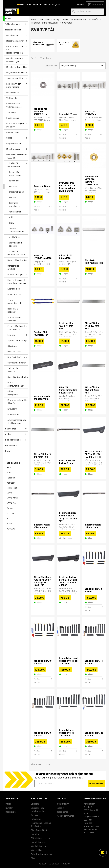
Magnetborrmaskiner (16, 73)
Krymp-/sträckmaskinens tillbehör (18, 402)
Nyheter (9, 808)
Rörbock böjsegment (13, 393)
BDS (9, 468)
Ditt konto (63, 798)
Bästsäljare (11, 812)
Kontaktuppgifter (52, 5)
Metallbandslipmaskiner (17, 67)
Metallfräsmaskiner (15, 41)
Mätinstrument (15, 212)
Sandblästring (13, 118)
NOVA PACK (12, 498)
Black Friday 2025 (39, 830)
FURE (9, 473)
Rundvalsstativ (14, 352)
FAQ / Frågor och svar (41, 838)
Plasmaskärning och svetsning (15, 125)
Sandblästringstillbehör (18, 377)
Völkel (9, 524)
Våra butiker (37, 850)
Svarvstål (13, 186)
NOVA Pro (11, 503)
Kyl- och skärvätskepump (16, 230)
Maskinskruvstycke (16, 275)
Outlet (8, 451)
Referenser (36, 819)
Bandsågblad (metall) (13, 267)
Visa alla (63, 138)
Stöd (11, 217)
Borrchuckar (14, 181)
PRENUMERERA (96, 784)
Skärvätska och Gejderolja (16, 244)
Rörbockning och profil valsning (14, 85)
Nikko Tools (12, 488)
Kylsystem (12, 409)
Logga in (81, 4)
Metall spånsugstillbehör (16, 384)
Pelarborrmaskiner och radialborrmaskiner (15, 50)
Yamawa (11, 529)
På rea (8, 19)
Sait (9, 519)
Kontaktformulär (39, 842)
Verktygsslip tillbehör (13, 370)
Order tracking (63, 804)
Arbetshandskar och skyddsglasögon (17, 422)
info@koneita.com (92, 826)
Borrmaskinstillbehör (17, 260)
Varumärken (13, 463)
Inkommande (11, 445)
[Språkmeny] (24, 5)
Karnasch (11, 483)
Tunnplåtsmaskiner (15, 78)
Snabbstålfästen (16, 192)
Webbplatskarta (38, 846)
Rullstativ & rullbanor (13, 310)
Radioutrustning (13, 440)
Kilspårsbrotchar (14, 143)
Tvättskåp (11, 112)
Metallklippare (13, 93)
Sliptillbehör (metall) (17, 341)
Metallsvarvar (12, 35)
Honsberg (11, 478)
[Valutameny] (38, 5)
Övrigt (8, 434)
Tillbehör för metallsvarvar (14, 165)
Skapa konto (62, 812)
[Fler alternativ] (103, 853)
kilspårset (12, 335)
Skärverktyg (11, 429)
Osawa (10, 508)
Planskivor (13, 197)
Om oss (34, 815)
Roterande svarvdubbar (14, 205)
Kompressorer (13, 132)
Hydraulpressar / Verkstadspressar (14, 105)
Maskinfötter (14, 237)
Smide (9, 138)
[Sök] (87, 12)
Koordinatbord (14, 289)
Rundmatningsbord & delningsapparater (17, 282)
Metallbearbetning (14, 30)
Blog (33, 858)
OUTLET (10, 513)
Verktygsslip (12, 98)
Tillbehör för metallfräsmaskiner (16, 253)
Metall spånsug (13, 149)
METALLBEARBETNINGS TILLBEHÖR (16, 156)
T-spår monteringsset (14, 302)
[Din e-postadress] (61, 783)
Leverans (35, 804)
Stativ (11, 223)
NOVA (9, 493)
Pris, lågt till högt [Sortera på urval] (83, 66)
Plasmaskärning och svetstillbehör (17, 328)
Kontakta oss (37, 834)
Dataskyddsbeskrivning (41, 854)
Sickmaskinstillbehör (17, 363)
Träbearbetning (12, 24)
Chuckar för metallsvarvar (15, 174)
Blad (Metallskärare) (17, 357)
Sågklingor (12, 346)
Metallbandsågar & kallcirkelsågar (15, 60)
